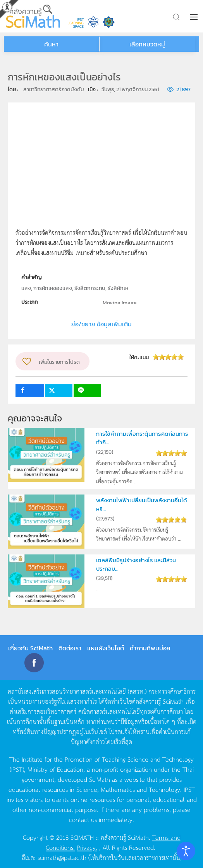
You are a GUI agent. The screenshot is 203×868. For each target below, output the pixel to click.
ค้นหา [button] (51, 44)
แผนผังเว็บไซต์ (106, 648)
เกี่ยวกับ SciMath (30, 648)
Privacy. (87, 847)
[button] (194, 17)
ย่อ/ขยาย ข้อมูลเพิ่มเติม (101, 324)
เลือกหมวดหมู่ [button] (147, 44)
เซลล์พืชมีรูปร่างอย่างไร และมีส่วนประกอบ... (136, 564)
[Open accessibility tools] (186, 851)
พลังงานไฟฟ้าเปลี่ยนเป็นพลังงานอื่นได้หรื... (142, 504)
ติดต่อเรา (70, 648)
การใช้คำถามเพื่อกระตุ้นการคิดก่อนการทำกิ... (142, 438)
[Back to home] (33, 16)
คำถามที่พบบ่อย (150, 648)
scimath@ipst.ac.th (62, 857)
